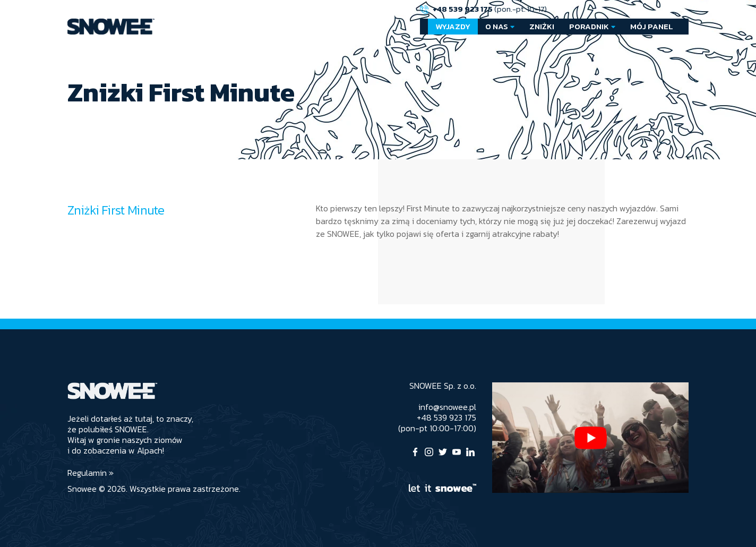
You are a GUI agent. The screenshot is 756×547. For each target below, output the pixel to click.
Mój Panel (652, 26)
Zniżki (542, 26)
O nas (497, 26)
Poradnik (589, 26)
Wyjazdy (453, 26)
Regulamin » (91, 473)
